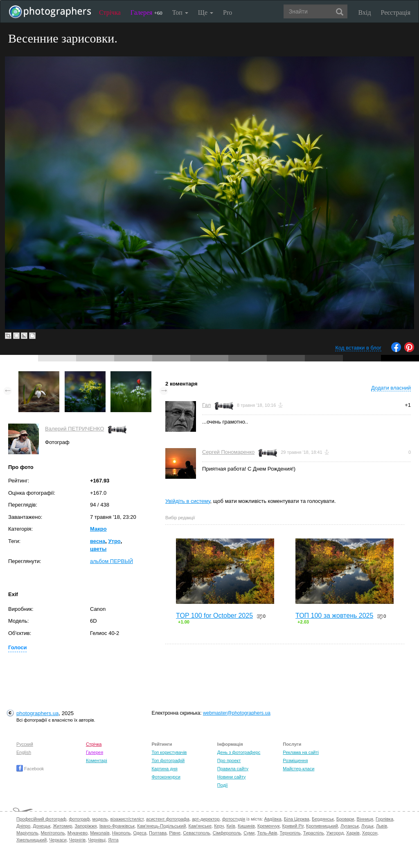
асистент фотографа (168, 819)
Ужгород (335, 833)
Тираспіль (314, 833)
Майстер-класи (298, 769)
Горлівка (384, 819)
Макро (98, 529)
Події (223, 785)
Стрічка (110, 12)
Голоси (17, 647)
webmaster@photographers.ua (237, 713)
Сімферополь (227, 833)
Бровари (345, 819)
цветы (98, 549)
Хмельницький (32, 840)
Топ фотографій (168, 760)
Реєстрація (396, 12)
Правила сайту (233, 769)
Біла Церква (297, 819)
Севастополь (196, 833)
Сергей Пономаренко (228, 452)
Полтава (158, 833)
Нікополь (121, 833)
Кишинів (246, 826)
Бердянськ (323, 819)
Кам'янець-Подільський (161, 826)
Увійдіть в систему (188, 501)
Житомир (62, 826)
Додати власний (391, 388)
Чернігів (77, 840)
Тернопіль (290, 833)
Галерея (146, 12)
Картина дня (164, 769)
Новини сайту (232, 777)
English (24, 752)
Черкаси (58, 840)
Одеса (140, 833)
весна (98, 541)
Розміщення (295, 760)
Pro (228, 12)
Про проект (229, 760)
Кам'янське (200, 826)
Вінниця (365, 819)
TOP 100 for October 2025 (214, 616)
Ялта (113, 840)
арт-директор (206, 819)
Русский (25, 744)
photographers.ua (37, 713)
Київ (231, 826)
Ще (206, 12)
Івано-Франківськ (117, 826)
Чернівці (97, 840)
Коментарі (97, 760)
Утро (114, 541)
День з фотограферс (239, 752)
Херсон (370, 833)
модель (100, 819)
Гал (206, 405)
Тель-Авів (267, 833)
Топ (180, 12)
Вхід (365, 12)
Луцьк (367, 826)
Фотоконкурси (166, 777)
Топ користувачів (169, 752)
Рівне (175, 833)
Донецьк (42, 826)
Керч (219, 826)
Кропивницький (322, 826)
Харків (353, 833)
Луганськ (350, 826)
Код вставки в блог (358, 348)
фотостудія (234, 819)
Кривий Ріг (293, 826)
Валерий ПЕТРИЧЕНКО (74, 429)
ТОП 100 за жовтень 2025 (334, 616)
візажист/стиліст (127, 819)
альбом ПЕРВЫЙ (112, 561)
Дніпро (23, 826)
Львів (382, 826)
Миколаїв (100, 833)
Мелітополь (53, 833)
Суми (249, 833)
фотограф (79, 819)
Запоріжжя (86, 826)
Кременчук (268, 826)
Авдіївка (273, 819)
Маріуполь (27, 833)
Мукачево (78, 833)
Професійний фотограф (41, 819)
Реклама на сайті (301, 752)
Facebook (30, 769)
